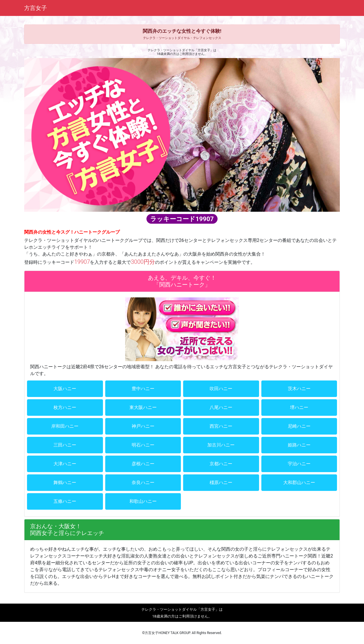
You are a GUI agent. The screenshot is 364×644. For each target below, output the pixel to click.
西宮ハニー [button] (221, 426)
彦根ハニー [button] (143, 464)
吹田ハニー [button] (221, 389)
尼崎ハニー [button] (299, 426)
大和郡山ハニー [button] (299, 483)
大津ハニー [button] (65, 464)
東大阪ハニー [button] (143, 407)
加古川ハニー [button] (221, 445)
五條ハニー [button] (65, 501)
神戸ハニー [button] (143, 426)
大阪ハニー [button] (65, 389)
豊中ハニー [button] (143, 389)
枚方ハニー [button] (65, 407)
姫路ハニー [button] (299, 445)
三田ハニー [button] (65, 445)
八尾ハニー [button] (221, 407)
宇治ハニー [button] (299, 464)
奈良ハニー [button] (143, 483)
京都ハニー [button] (221, 464)
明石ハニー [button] (143, 445)
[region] (182, 135)
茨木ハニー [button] (299, 389)
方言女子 (36, 8)
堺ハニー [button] (299, 407)
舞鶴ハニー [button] (65, 483)
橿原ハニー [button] (221, 483)
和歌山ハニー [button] (143, 501)
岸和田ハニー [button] (65, 426)
